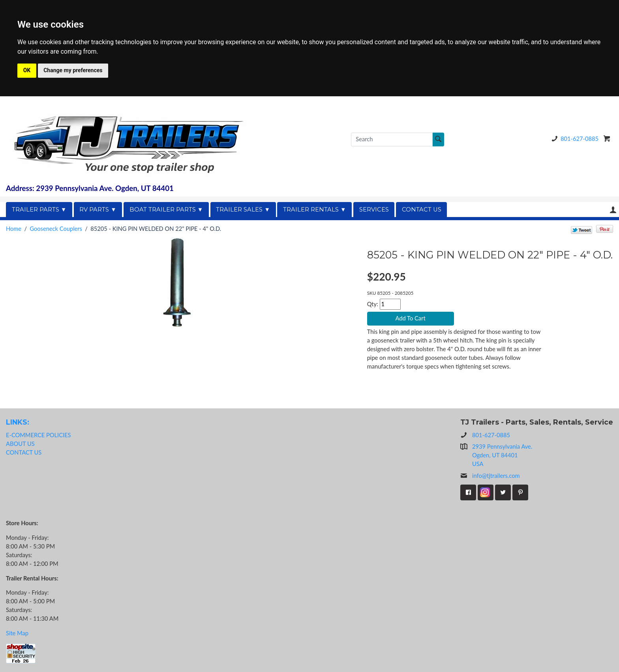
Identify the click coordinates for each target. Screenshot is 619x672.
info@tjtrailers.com (490, 476)
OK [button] (27, 70)
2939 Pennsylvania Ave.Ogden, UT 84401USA (502, 455)
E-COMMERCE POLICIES (38, 435)
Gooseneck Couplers (56, 229)
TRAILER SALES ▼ (243, 210)
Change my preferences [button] (73, 70)
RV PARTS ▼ (98, 210)
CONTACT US (422, 210)
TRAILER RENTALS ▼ (315, 210)
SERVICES (374, 210)
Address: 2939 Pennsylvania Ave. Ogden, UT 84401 (90, 188)
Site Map (17, 633)
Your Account (613, 210)
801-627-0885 (574, 139)
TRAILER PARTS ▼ (39, 210)
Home (14, 229)
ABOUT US (20, 444)
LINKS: (18, 422)
